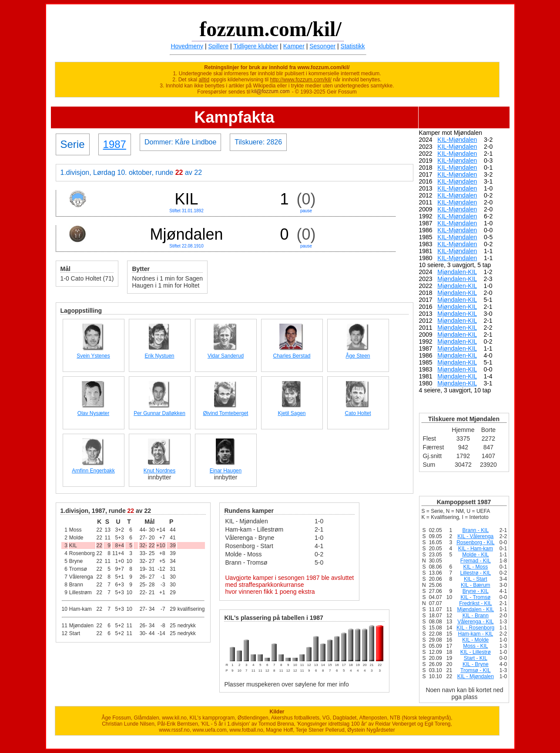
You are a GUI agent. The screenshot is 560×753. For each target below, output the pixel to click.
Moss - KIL (475, 646)
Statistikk (353, 46)
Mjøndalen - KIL (475, 609)
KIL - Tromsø (475, 597)
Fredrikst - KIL (475, 603)
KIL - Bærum (476, 585)
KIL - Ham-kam (476, 549)
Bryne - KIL (476, 591)
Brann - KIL (475, 530)
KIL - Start (476, 579)
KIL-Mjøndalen (457, 140)
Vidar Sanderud (226, 356)
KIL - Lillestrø (476, 652)
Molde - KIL (475, 555)
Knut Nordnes (159, 471)
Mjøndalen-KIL (457, 272)
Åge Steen (358, 356)
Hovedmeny (187, 46)
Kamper (294, 46)
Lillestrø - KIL (475, 573)
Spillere (219, 46)
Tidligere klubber (256, 46)
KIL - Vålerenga (475, 536)
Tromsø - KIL (476, 670)
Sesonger (322, 46)
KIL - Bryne (476, 664)
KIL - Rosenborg (475, 628)
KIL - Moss (475, 567)
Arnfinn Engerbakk (93, 471)
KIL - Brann (476, 616)
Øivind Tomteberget (226, 413)
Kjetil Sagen (292, 413)
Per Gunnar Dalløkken (159, 413)
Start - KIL (476, 658)
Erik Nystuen (159, 356)
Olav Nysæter (93, 413)
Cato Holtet (358, 413)
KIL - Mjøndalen (476, 676)
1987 (115, 144)
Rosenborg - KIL (475, 542)
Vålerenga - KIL (475, 622)
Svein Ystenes (93, 356)
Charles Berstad (292, 356)
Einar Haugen (226, 471)
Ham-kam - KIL (475, 634)
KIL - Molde (475, 640)
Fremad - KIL (476, 561)
